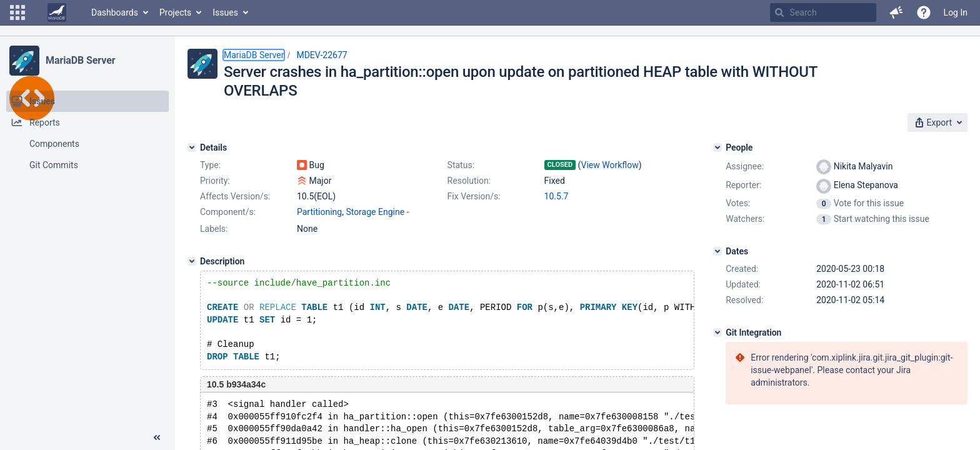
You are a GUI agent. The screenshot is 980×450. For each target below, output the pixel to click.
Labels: (214, 229)
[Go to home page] (57, 12)
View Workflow (610, 165)
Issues (225, 12)
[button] (17, 12)
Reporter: (743, 185)
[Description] (192, 261)
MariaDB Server (80, 60)
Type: (210, 165)
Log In (956, 12)
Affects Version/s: (235, 196)
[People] (717, 147)
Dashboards (115, 12)
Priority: (215, 181)
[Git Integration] (717, 332)
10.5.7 (557, 196)
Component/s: (228, 212)
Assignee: (745, 166)
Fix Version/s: (474, 196)
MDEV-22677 (322, 55)
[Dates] (717, 251)
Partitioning (319, 212)
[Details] (192, 147)
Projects (175, 12)
